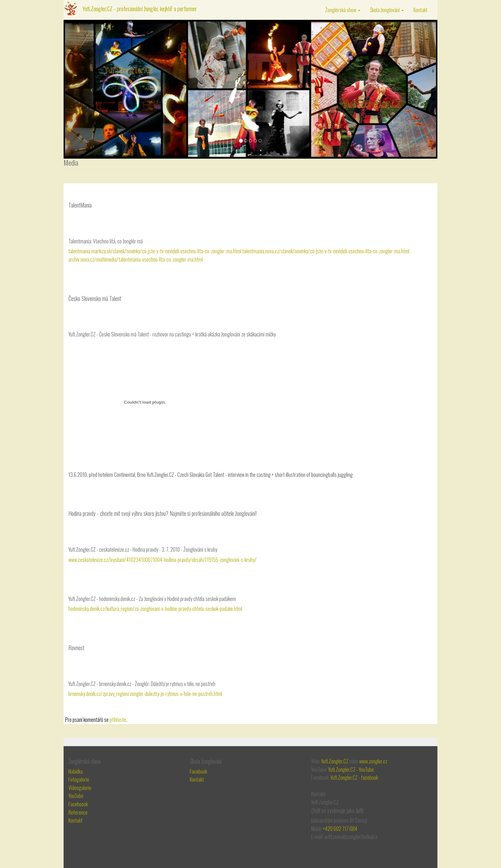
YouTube (76, 796)
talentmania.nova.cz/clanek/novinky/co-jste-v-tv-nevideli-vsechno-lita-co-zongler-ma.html (326, 251)
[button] (92, 89)
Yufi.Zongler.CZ (335, 761)
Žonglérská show (343, 10)
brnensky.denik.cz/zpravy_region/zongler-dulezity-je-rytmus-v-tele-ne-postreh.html (145, 694)
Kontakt (420, 10)
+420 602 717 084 (340, 829)
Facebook (198, 771)
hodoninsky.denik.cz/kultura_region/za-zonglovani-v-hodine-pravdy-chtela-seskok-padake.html (155, 609)
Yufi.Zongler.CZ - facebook (354, 777)
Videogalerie (80, 788)
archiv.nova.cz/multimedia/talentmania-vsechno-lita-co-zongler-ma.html (136, 259)
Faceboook (78, 804)
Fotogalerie (79, 779)
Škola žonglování (387, 10)
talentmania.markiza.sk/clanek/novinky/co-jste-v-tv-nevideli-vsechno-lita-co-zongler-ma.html (155, 251)
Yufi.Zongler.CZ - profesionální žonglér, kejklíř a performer (140, 8)
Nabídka (76, 771)
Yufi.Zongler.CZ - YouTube (351, 769)
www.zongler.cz (373, 761)
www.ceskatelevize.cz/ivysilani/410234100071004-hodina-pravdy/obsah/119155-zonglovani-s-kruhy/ (162, 560)
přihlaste (118, 720)
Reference (78, 812)
